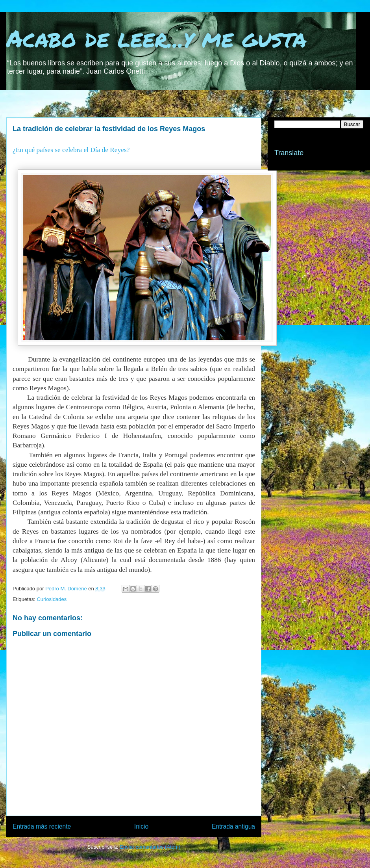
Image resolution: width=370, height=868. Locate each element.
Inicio (141, 826)
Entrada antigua (233, 826)
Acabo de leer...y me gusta (156, 38)
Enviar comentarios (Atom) (150, 847)
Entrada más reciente (42, 826)
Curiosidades (52, 599)
